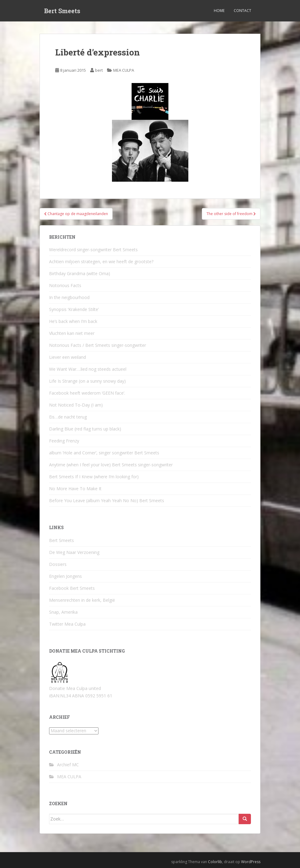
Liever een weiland (67, 357)
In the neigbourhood (69, 297)
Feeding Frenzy (64, 441)
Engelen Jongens (65, 576)
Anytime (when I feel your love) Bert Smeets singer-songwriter (111, 465)
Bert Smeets (62, 11)
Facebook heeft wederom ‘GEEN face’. (87, 393)
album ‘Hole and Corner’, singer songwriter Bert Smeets (104, 453)
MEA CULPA (124, 70)
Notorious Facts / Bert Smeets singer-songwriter (98, 345)
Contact (242, 11)
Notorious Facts (65, 285)
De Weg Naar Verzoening (74, 552)
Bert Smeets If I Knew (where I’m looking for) (94, 477)
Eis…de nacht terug (68, 417)
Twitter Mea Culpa (67, 624)
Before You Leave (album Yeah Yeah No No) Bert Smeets (107, 500)
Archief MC (68, 765)
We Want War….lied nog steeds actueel (88, 369)
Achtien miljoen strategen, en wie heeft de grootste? (101, 262)
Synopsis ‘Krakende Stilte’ (74, 309)
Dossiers (58, 564)
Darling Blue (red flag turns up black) (85, 429)
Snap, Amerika (63, 612)
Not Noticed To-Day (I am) (76, 405)
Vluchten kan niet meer (72, 333)
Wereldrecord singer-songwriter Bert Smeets (93, 250)
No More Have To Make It (75, 489)
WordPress (251, 862)
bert (99, 70)
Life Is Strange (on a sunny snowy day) (87, 381)
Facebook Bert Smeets (72, 588)
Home (219, 11)
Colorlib (215, 862)
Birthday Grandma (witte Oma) (80, 273)
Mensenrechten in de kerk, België (82, 600)
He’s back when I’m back (73, 321)
